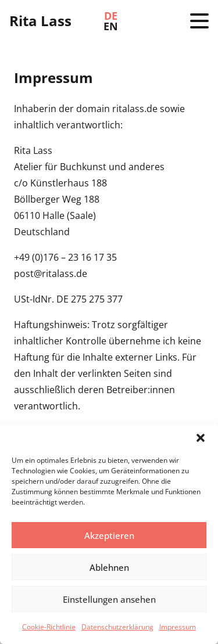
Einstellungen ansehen (109, 599)
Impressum (178, 627)
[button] (201, 438)
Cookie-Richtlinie (49, 627)
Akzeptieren (109, 535)
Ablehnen (109, 567)
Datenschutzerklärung (117, 627)
